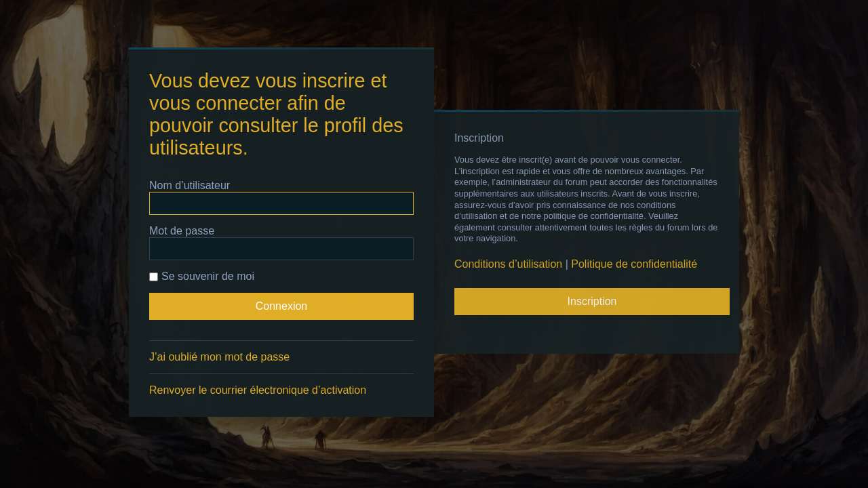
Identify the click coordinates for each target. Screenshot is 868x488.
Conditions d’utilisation (508, 264)
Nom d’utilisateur (190, 185)
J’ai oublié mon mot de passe (219, 357)
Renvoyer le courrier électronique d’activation (258, 390)
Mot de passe (182, 231)
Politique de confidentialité (634, 264)
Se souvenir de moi (202, 276)
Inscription (592, 301)
